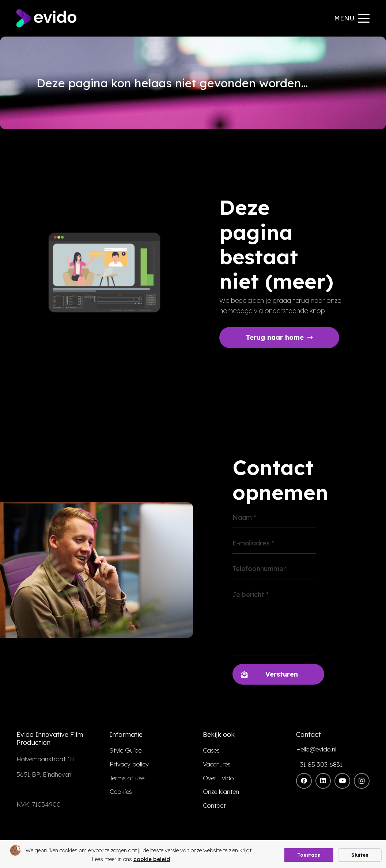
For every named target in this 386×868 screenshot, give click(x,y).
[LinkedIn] (323, 781)
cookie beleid (152, 859)
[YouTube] (342, 781)
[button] (352, 18)
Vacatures (217, 764)
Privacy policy (129, 764)
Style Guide (126, 750)
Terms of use (127, 778)
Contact (214, 805)
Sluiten (360, 855)
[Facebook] (304, 781)
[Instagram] (362, 781)
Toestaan (309, 855)
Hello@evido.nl (316, 749)
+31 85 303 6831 (319, 764)
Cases (211, 750)
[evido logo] (46, 18)
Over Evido (218, 778)
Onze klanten (221, 791)
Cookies (121, 791)
